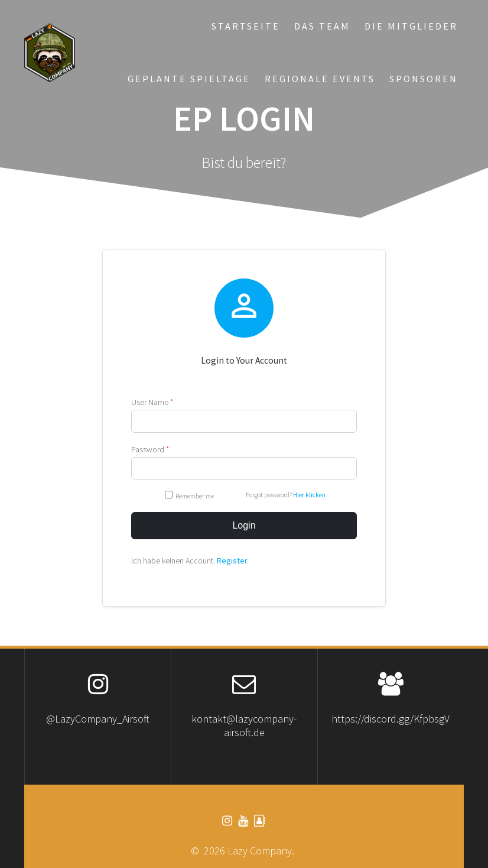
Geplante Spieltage (189, 79)
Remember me (190, 495)
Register (232, 561)
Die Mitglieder (411, 26)
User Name (152, 402)
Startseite (246, 26)
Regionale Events (320, 79)
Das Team (322, 26)
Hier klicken (309, 495)
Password (150, 449)
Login (244, 525)
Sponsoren (424, 79)
